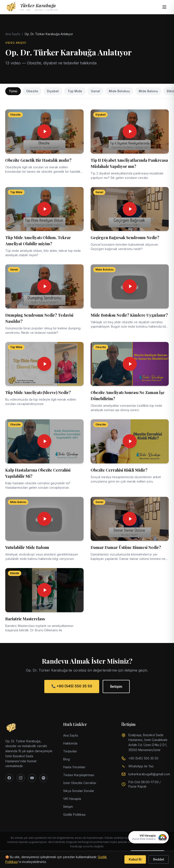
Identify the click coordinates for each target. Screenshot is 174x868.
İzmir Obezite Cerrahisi (80, 783)
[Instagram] (21, 778)
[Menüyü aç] (164, 7)
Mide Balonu (148, 91)
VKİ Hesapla (72, 799)
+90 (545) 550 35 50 (143, 758)
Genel (95, 91)
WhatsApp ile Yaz (141, 766)
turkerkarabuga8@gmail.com (149, 774)
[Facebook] (9, 778)
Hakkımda (70, 743)
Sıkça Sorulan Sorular (79, 791)
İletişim (116, 686)
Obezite (32, 91)
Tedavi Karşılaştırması (79, 775)
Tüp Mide (75, 91)
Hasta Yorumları (74, 767)
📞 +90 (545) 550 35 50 (72, 686)
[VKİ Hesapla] (149, 837)
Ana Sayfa (13, 34)
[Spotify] (43, 778)
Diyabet (53, 91)
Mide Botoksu (119, 91)
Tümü (13, 91)
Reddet (159, 859)
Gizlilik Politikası (74, 814)
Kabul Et (135, 859)
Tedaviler (70, 751)
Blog (66, 759)
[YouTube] (32, 778)
